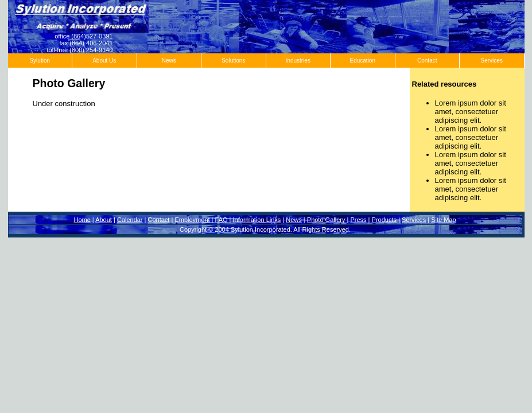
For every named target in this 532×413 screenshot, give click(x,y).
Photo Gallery (326, 220)
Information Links (257, 220)
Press (358, 220)
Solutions (233, 61)
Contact (427, 61)
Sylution (40, 61)
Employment (192, 220)
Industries (298, 61)
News (169, 61)
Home (82, 220)
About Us (104, 61)
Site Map (443, 220)
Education (363, 61)
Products (384, 220)
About (104, 220)
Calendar (130, 220)
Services (492, 61)
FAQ (222, 220)
